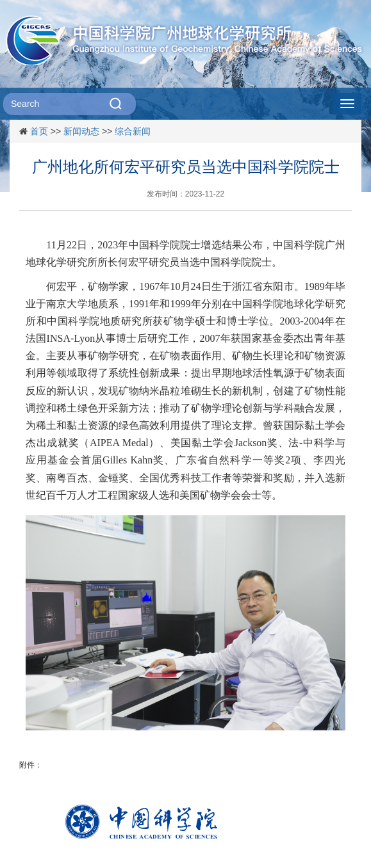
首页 (39, 131)
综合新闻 (133, 131)
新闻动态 (81, 131)
